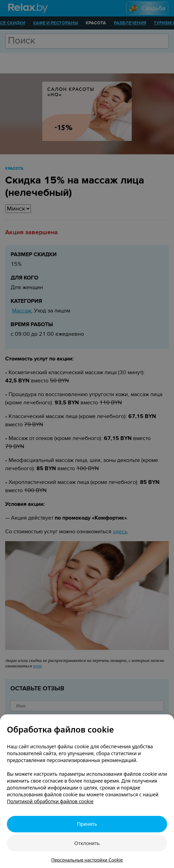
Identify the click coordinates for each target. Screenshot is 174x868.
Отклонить (87, 843)
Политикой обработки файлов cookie (50, 801)
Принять (87, 824)
